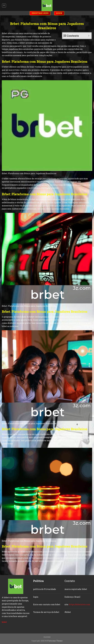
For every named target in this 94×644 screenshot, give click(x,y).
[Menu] (4, 6)
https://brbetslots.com (80, 604)
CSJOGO (47, 637)
